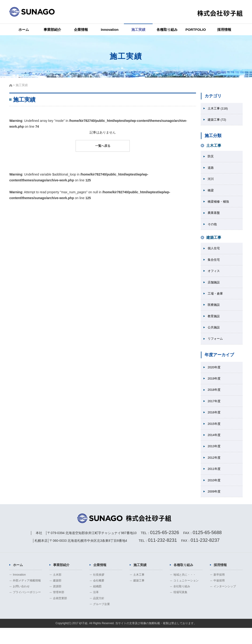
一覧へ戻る (103, 146)
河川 (211, 181)
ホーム (24, 30)
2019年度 (215, 387)
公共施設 (214, 334)
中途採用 (219, 597)
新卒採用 (219, 591)
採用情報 (224, 30)
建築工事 (139, 597)
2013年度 (215, 457)
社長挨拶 (99, 591)
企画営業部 (60, 614)
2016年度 (215, 422)
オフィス (214, 276)
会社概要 (99, 597)
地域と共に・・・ (185, 591)
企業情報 (81, 30)
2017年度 (215, 410)
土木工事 (139, 591)
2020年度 (215, 375)
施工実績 (138, 30)
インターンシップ (225, 602)
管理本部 (59, 608)
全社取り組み (182, 602)
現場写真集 (180, 608)
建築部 (57, 597)
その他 (213, 228)
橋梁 (211, 193)
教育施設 (214, 323)
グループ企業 (101, 620)
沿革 (96, 608)
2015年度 (215, 433)
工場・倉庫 (216, 299)
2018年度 (215, 398)
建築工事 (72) (218, 120)
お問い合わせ (21, 602)
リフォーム (216, 346)
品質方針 (99, 614)
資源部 (57, 602)
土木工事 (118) (219, 109)
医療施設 (214, 311)
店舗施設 (214, 287)
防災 (211, 157)
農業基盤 (214, 216)
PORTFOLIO (196, 30)
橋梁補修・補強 (219, 204)
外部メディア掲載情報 (27, 597)
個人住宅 (214, 252)
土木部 (57, 591)
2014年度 (215, 445)
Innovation (110, 30)
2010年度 (215, 492)
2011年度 (215, 480)
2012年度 (215, 468)
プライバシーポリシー (27, 608)
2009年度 (215, 504)
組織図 (97, 602)
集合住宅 (214, 264)
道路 (211, 169)
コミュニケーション (186, 597)
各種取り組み (167, 30)
